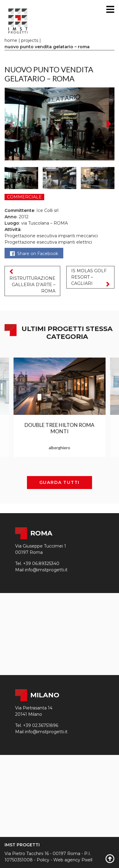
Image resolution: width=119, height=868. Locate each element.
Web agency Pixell (73, 860)
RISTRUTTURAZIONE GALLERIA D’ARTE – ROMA (32, 281)
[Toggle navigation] (110, 9)
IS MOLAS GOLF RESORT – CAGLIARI (90, 278)
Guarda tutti (60, 482)
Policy (43, 860)
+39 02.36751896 (41, 725)
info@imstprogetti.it (46, 570)
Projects (30, 40)
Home (11, 40)
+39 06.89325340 (41, 563)
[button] (109, 124)
